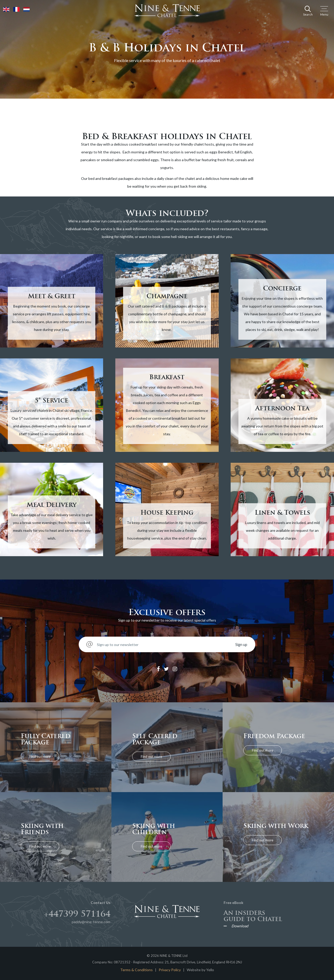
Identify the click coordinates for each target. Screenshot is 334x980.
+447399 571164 (77, 914)
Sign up (241, 645)
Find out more (41, 756)
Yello (210, 970)
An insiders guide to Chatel (253, 916)
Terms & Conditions (136, 970)
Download (240, 926)
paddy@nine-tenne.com (91, 922)
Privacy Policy (170, 970)
